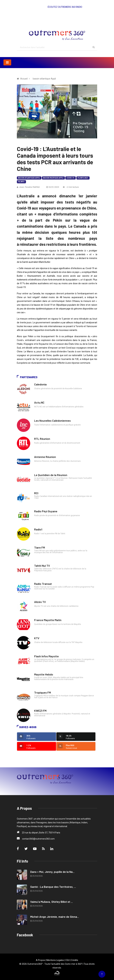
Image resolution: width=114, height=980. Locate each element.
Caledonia (40, 384)
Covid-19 (70, 178)
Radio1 (38, 529)
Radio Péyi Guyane (46, 511)
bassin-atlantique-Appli (29, 178)
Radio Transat (43, 584)
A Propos (40, 960)
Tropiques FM (43, 692)
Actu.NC (39, 402)
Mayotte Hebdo (44, 674)
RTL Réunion (42, 439)
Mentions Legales (55, 960)
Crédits (75, 960)
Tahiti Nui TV (42, 566)
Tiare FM (40, 547)
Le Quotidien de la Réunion (51, 475)
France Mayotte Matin (48, 620)
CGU (67, 960)
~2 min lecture (71, 187)
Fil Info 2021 (83, 178)
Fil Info (21, 182)
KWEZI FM (40, 711)
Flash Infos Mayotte (46, 656)
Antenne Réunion (45, 457)
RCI (36, 493)
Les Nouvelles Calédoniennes (52, 421)
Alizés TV (40, 602)
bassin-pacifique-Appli (53, 178)
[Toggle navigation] (7, 62)
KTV (37, 638)
